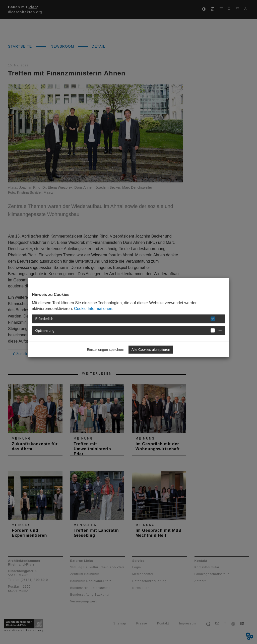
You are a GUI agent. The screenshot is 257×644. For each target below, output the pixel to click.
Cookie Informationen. (94, 309)
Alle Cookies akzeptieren (151, 350)
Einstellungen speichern (106, 350)
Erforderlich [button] (44, 319)
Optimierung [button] (45, 331)
